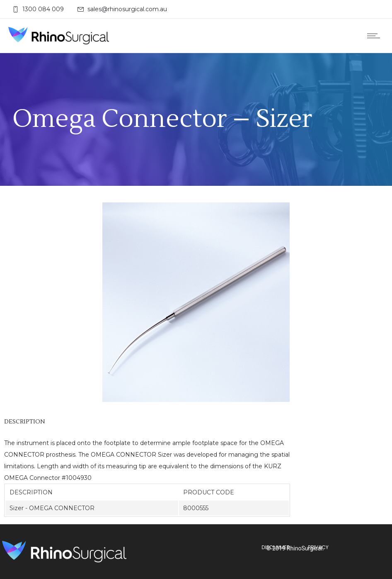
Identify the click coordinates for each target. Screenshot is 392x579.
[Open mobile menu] (375, 36)
